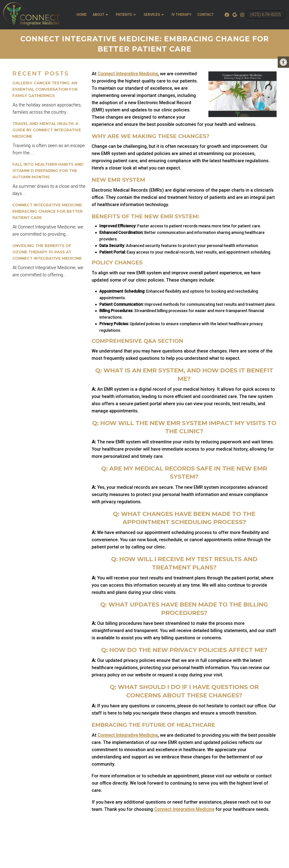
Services (152, 15)
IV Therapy (182, 15)
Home (82, 15)
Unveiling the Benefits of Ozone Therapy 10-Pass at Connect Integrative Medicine (47, 252)
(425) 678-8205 (266, 14)
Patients (124, 15)
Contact (206, 15)
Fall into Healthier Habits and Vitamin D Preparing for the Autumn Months (48, 171)
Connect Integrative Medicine (128, 74)
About (98, 15)
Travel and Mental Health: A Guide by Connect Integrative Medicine (47, 130)
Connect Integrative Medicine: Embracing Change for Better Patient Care (48, 211)
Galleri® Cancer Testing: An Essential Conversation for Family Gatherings (45, 89)
